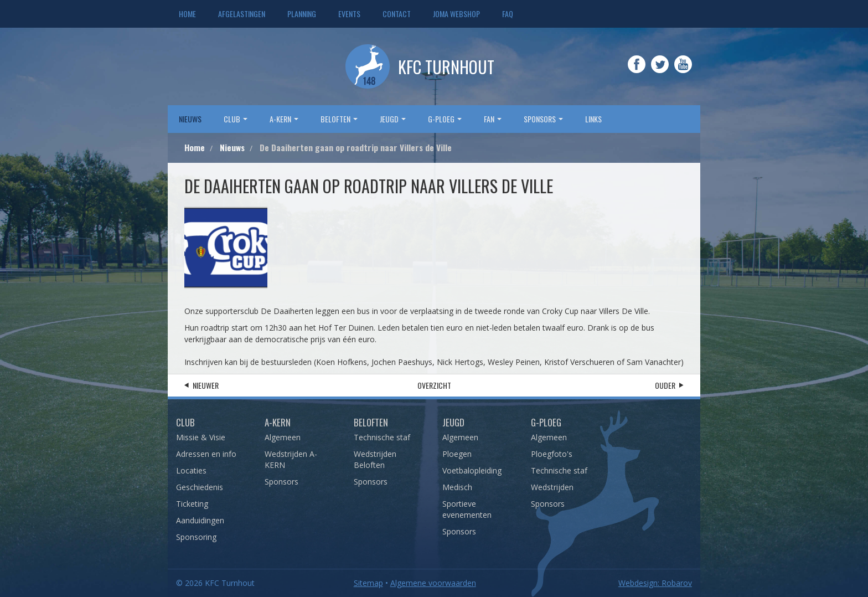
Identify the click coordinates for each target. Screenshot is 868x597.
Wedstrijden (552, 487)
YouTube (683, 72)
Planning (302, 14)
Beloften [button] (339, 119)
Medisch (457, 487)
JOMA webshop (456, 14)
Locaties (191, 470)
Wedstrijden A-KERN (291, 459)
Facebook (637, 72)
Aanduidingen (200, 520)
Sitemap (368, 583)
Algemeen (283, 437)
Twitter (660, 72)
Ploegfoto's (552, 454)
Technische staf (382, 437)
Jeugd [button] (393, 119)
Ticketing (192, 504)
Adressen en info (206, 454)
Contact (397, 14)
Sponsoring (196, 537)
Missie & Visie (201, 437)
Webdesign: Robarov (655, 583)
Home (187, 14)
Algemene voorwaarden (433, 583)
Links (593, 119)
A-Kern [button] (284, 119)
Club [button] (236, 119)
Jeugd (453, 422)
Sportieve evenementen (467, 509)
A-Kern (278, 422)
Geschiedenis (200, 487)
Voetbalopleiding (472, 470)
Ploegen (457, 454)
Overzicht (434, 385)
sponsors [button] (543, 119)
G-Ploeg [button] (445, 119)
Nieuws (190, 119)
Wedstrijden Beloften (375, 459)
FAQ (508, 14)
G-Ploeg (546, 422)
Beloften (371, 422)
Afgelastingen (242, 14)
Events (349, 14)
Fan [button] (493, 119)
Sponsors (281, 482)
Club (185, 422)
